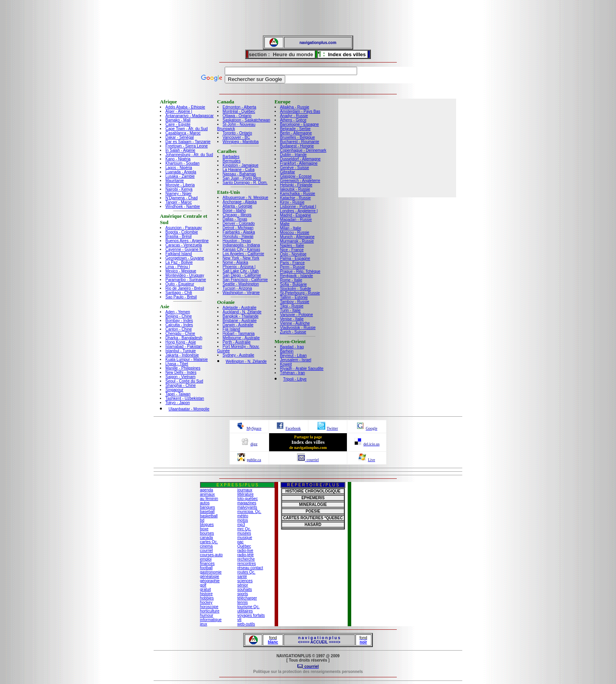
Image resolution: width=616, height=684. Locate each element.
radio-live (245, 551)
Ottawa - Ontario (237, 116)
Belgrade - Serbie (295, 129)
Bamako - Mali (178, 120)
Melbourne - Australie (241, 338)
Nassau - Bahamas (239, 174)
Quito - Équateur (180, 284)
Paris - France (292, 263)
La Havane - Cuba (239, 170)
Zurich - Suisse (293, 332)
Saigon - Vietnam (181, 377)
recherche (246, 559)
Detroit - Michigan (238, 228)
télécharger (247, 598)
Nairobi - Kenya (179, 189)
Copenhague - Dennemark (303, 150)
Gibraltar (288, 172)
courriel (206, 551)
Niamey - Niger (179, 194)
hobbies (207, 598)
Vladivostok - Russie (298, 328)
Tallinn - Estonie (294, 297)
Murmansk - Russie (297, 241)
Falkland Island (179, 254)
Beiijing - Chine (179, 316)
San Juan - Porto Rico (242, 178)
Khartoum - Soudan (182, 163)
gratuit (205, 589)
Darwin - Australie (238, 325)
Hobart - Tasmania (239, 334)
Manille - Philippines (183, 368)
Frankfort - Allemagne (299, 163)
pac (240, 542)
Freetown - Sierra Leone (187, 146)
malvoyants (247, 507)
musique (245, 538)
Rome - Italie (291, 280)
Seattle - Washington (241, 284)
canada (206, 538)
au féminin (209, 499)
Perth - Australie (237, 342)
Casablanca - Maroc (183, 133)
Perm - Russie (292, 267)
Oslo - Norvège (293, 254)
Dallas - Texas (235, 219)
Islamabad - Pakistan (184, 347)
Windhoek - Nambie (183, 207)
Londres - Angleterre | (299, 211)
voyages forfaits (251, 615)
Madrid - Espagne (296, 215)
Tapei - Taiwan (178, 394)
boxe (204, 529)
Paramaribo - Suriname (186, 280)
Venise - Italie (292, 319)
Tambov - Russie (295, 302)
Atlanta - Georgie (238, 206)
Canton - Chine (179, 329)
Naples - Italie (292, 245)
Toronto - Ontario (237, 133)
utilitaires (245, 611)
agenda (206, 490)
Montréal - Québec (239, 111)
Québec (244, 546)
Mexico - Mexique (181, 271)
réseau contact (250, 568)
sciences (245, 581)
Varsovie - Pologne (297, 315)
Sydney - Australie (239, 355)
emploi (206, 559)
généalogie (210, 576)
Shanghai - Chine (181, 385)
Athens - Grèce (293, 120)
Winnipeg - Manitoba (241, 142)
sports (243, 594)
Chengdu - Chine (180, 334)
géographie (210, 581)
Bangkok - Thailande (241, 316)
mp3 (241, 525)
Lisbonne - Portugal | (298, 207)
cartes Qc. (209, 542)
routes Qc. (246, 572)
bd (202, 520)
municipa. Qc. (249, 512)
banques (207, 507)
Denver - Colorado (239, 223)
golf (203, 585)
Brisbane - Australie (240, 321)
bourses (207, 533)
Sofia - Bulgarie (293, 284)
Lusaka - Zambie (180, 176)
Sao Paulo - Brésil (181, 297)
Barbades (231, 157)
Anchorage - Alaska (240, 202)
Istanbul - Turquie (181, 351)
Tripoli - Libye (295, 379)
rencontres (247, 564)
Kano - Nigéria (178, 159)
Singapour (174, 390)
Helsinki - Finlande (296, 185)
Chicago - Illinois (237, 215)
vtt (239, 620)
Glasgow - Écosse (296, 176)
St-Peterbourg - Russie (300, 293)
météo (243, 516)
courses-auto (211, 555)
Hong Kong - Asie (181, 342)
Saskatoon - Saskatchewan (247, 120)
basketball (209, 516)
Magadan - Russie (296, 220)
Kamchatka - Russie (298, 194)
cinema (206, 546)
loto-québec (247, 499)
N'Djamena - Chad (181, 198)
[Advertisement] (308, 18)
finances (207, 564)
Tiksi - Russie (292, 306)
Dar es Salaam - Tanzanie (188, 142)
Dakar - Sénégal (180, 137)
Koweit (286, 364)
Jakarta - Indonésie (182, 355)
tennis (243, 602)
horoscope (209, 607)
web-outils (246, 624)
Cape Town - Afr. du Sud (187, 129)
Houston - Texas (237, 241)
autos (205, 503)
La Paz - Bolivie (179, 262)
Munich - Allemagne (297, 237)
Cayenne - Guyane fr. (184, 249)
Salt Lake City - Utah (241, 271)
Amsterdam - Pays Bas (300, 111)
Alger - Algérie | (179, 111)
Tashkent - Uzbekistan (185, 398)
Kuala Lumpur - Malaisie (187, 359)
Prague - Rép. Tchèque (300, 271)
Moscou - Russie (295, 233)
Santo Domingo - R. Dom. (245, 183)
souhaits (245, 589)
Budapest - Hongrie (297, 146)
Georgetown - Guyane (185, 258)
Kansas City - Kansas (242, 249)
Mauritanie (175, 181)
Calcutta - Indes (179, 325)
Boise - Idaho (234, 211)
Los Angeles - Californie (244, 254)
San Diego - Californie (242, 275)
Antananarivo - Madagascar (190, 116)
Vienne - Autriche (295, 323)
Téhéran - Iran (292, 373)
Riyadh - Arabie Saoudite (302, 369)
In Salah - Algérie (180, 150)
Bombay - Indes (179, 321)
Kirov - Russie (292, 202)
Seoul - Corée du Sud (184, 381)
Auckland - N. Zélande (242, 312)
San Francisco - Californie (245, 280)
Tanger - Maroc (179, 202)
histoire (206, 594)
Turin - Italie (290, 310)
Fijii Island (231, 329)
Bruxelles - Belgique (298, 137)
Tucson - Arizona (237, 288)
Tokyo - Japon (178, 403)
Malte (285, 224)
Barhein (287, 351)
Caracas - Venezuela (184, 245)
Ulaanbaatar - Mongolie (189, 409)
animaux (207, 494)
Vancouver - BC (236, 137)
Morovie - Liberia (180, 185)
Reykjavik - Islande (297, 276)
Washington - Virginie (241, 293)
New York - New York (241, 258)
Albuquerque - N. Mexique (246, 198)
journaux (245, 490)
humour (207, 615)
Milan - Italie (291, 228)
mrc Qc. (244, 529)
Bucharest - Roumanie (300, 142)
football (206, 568)
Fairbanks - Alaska (239, 232)
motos (243, 520)
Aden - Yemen (178, 312)
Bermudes (232, 161)
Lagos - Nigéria (179, 168)
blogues (207, 525)
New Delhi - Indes (181, 372)
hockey (206, 602)
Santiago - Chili (179, 293)
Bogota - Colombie (182, 232)
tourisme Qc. (248, 607)
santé (242, 576)
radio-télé (246, 555)
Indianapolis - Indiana (241, 245)
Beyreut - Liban (293, 356)
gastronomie (211, 572)
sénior (243, 585)
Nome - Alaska (236, 262)
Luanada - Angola (181, 172)
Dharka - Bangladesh (184, 338)
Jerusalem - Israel (296, 360)
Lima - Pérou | (178, 267)
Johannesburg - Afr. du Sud (189, 155)
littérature (246, 494)
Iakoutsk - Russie (295, 189)
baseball (207, 512)
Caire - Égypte (178, 124)
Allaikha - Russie (295, 107)
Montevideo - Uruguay (185, 275)
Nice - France (292, 250)
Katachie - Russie (295, 198)
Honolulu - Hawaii (238, 236)
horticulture (210, 611)
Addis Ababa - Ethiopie (185, 107)
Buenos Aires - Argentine (187, 241)
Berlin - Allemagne (296, 133)
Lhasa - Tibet (177, 364)
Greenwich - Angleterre (300, 181)
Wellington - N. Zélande (246, 361)
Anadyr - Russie (294, 116)
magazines (247, 503)
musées (244, 533)
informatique (211, 620)
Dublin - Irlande (293, 155)
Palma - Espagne (295, 258)
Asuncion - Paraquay (184, 228)
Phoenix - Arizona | (239, 267)
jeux (203, 624)
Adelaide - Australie (240, 308)
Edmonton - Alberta (240, 107)
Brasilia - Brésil (179, 236)
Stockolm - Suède (296, 289)
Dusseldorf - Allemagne (300, 159)
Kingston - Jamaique (241, 165)
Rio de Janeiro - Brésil (185, 288)
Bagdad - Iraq (292, 347)
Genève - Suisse (295, 168)
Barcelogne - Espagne (300, 124)
